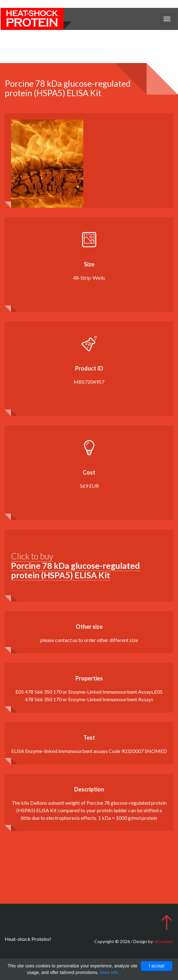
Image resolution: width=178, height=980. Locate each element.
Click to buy (75, 565)
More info (109, 972)
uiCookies (164, 941)
